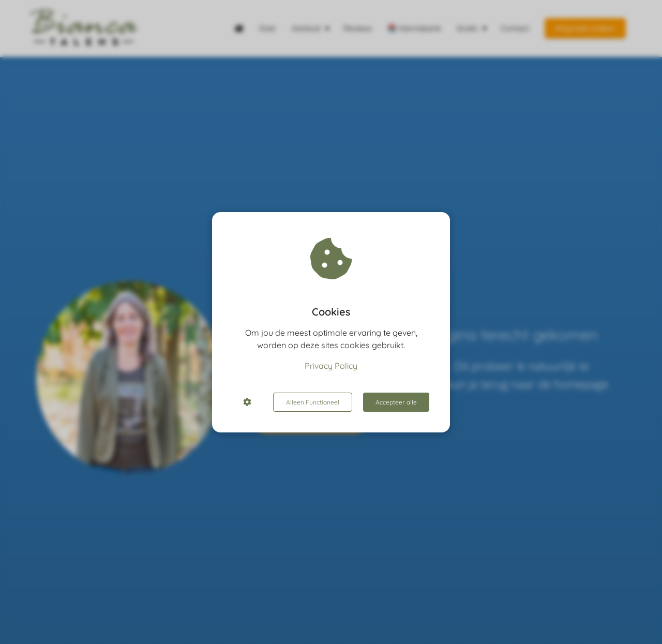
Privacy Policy (331, 366)
